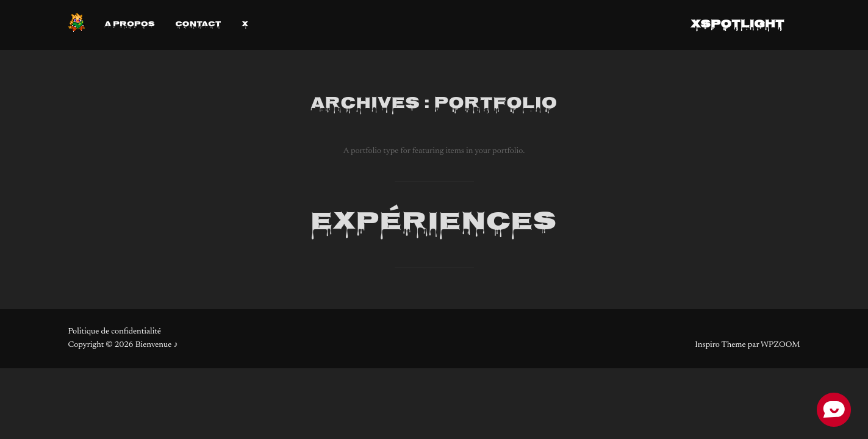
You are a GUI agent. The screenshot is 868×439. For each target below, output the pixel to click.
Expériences (434, 223)
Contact (198, 25)
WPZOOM (780, 345)
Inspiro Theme (720, 345)
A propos (130, 25)
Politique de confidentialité (115, 332)
